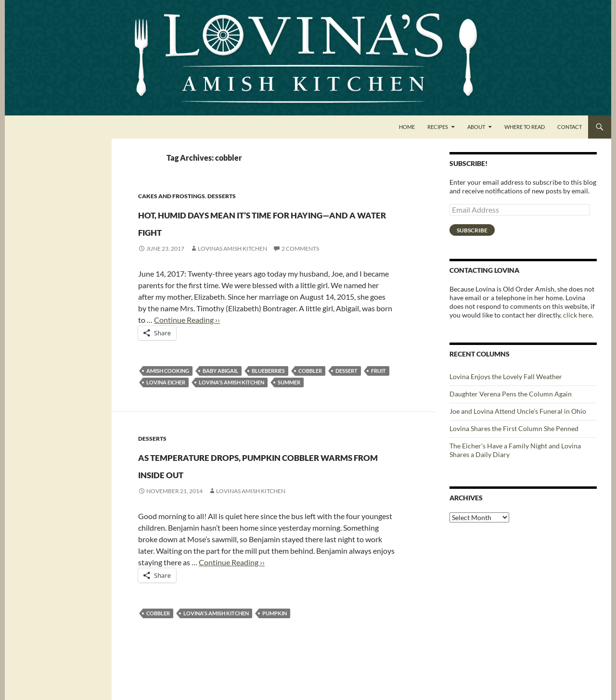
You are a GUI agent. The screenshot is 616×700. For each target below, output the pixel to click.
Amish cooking (168, 388)
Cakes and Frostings (172, 196)
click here (577, 315)
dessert (346, 388)
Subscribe (472, 230)
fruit (379, 388)
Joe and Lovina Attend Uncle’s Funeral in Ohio (518, 411)
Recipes (438, 127)
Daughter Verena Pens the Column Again (511, 394)
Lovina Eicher (166, 400)
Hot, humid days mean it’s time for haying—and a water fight (264, 230)
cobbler (310, 388)
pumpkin (275, 648)
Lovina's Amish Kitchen (231, 400)
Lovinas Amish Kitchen (232, 266)
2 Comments (300, 266)
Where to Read (525, 127)
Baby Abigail (220, 388)
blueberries (268, 388)
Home (407, 127)
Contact (570, 127)
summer (289, 400)
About (476, 127)
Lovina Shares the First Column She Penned (514, 428)
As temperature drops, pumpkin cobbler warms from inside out (242, 490)
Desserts (222, 196)
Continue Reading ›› (187, 337)
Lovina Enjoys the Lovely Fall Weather (506, 376)
